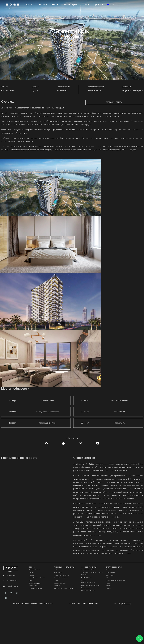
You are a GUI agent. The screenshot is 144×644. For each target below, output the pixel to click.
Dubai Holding (110, 575)
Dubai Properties (111, 573)
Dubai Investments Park (88, 591)
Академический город (88, 570)
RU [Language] (111, 5)
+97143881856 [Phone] (10, 576)
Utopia (56, 580)
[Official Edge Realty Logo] (14, 569)
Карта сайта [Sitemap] (33, 586)
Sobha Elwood (58, 573)
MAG (108, 578)
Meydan (108, 586)
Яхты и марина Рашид (88, 583)
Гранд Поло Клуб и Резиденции (90, 585)
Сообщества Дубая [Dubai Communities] (89, 567)
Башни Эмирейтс (86, 577)
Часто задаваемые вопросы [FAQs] (37, 578)
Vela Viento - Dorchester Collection (64, 588)
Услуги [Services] (86, 5)
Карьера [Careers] (32, 575)
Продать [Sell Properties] (55, 5)
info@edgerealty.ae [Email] (10, 586)
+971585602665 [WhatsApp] (10, 581)
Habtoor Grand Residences (61, 575)
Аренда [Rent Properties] (43, 5)
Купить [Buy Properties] (30, 5)
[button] (6, 593)
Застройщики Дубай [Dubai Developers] (114, 567)
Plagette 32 (57, 586)
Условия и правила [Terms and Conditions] (46, 604)
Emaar (108, 570)
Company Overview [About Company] (35, 570)
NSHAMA (109, 588)
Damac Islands (86, 588)
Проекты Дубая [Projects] (71, 5)
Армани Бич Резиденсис (61, 578)
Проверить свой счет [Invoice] (35, 588)
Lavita (56, 570)
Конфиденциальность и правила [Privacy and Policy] (26, 604)
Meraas (108, 583)
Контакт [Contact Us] (32, 573)
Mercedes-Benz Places (60, 583)
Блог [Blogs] (31, 580)
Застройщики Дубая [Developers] (35, 583)
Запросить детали (114, 102)
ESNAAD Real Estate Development (116, 580)
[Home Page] (13, 6)
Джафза (84, 580)
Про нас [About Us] (98, 5)
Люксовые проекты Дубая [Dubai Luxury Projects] (64, 567)
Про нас (32, 567)
